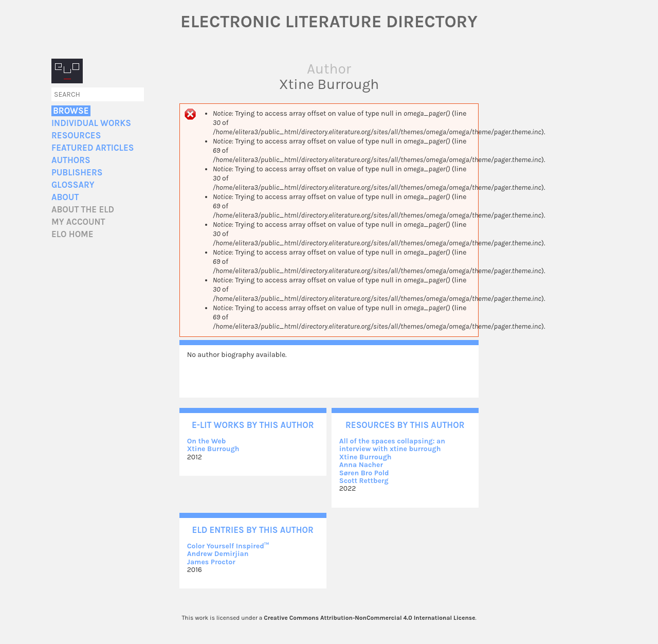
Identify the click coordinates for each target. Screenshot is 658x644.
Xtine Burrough (213, 449)
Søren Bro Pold (364, 473)
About (65, 197)
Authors (71, 160)
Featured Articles (93, 148)
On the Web (207, 441)
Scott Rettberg (364, 481)
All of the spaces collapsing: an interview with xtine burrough (392, 445)
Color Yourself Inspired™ (228, 546)
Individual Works (91, 123)
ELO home (72, 234)
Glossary (73, 185)
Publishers (77, 173)
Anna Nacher (361, 465)
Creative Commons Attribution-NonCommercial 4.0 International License (369, 618)
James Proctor (211, 562)
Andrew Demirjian (218, 554)
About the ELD (83, 210)
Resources (76, 136)
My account (78, 222)
